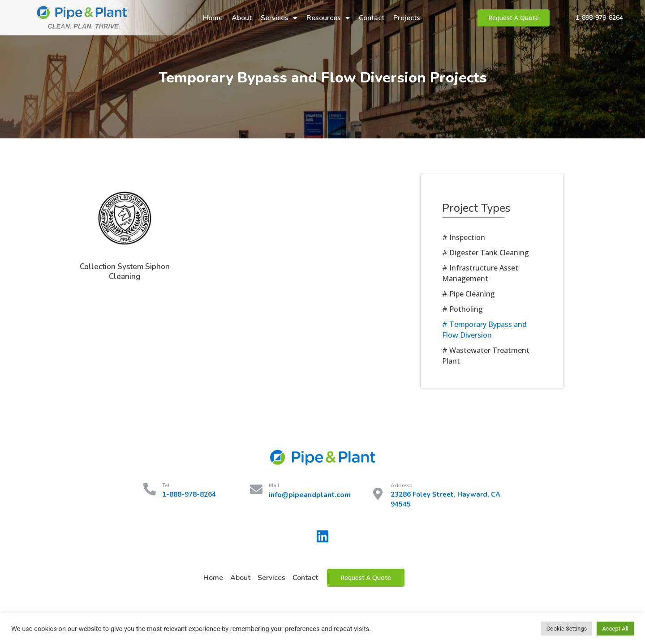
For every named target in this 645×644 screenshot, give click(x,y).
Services (279, 18)
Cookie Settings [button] (567, 629)
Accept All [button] (615, 629)
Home (213, 18)
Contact (372, 18)
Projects (407, 18)
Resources (328, 18)
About (242, 18)
